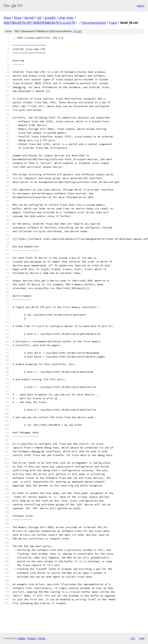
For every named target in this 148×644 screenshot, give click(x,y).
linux (7, 18)
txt (133, 638)
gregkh (50, 18)
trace (113, 23)
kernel (29, 18)
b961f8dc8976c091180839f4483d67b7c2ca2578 (39, 23)
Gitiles (22, 638)
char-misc (66, 18)
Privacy (32, 638)
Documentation (94, 23)
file (77, 31)
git (39, 18)
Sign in (141, 6)
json (142, 638)
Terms (42, 638)
